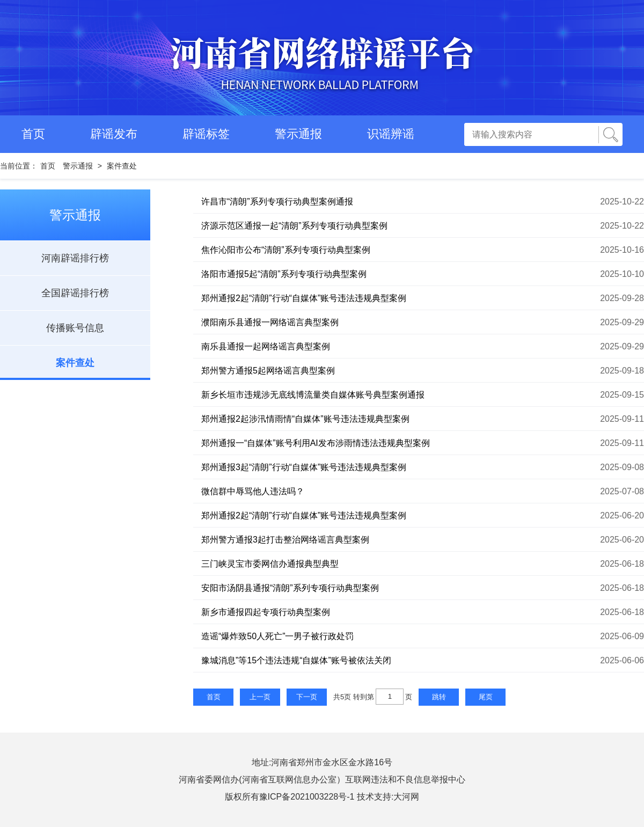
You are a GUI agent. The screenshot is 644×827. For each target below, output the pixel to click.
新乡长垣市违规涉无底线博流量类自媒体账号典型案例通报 (313, 395)
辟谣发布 (114, 134)
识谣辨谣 (391, 134)
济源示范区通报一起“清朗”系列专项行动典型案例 (294, 226)
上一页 (260, 697)
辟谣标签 (206, 134)
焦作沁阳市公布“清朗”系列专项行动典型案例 (286, 250)
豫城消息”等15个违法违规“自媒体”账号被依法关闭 (296, 660)
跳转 (439, 697)
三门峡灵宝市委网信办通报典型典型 (270, 564)
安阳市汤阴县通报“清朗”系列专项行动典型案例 (290, 588)
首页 (33, 134)
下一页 (307, 697)
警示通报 (298, 134)
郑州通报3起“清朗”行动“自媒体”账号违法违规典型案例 (304, 467)
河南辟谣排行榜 (75, 258)
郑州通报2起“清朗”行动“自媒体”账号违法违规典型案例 (304, 298)
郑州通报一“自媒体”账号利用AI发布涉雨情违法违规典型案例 (316, 443)
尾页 (486, 697)
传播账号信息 (75, 328)
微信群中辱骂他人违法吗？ (253, 491)
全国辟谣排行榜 (75, 293)
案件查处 (122, 166)
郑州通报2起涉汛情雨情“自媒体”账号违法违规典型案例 (305, 419)
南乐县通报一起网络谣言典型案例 (266, 346)
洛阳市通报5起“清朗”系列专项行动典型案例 (284, 274)
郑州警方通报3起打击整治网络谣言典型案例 (285, 540)
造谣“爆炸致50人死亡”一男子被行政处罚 (277, 636)
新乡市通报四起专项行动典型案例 (266, 612)
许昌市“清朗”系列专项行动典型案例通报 (277, 202)
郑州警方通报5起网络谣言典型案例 (268, 371)
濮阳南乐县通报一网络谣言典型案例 (270, 322)
